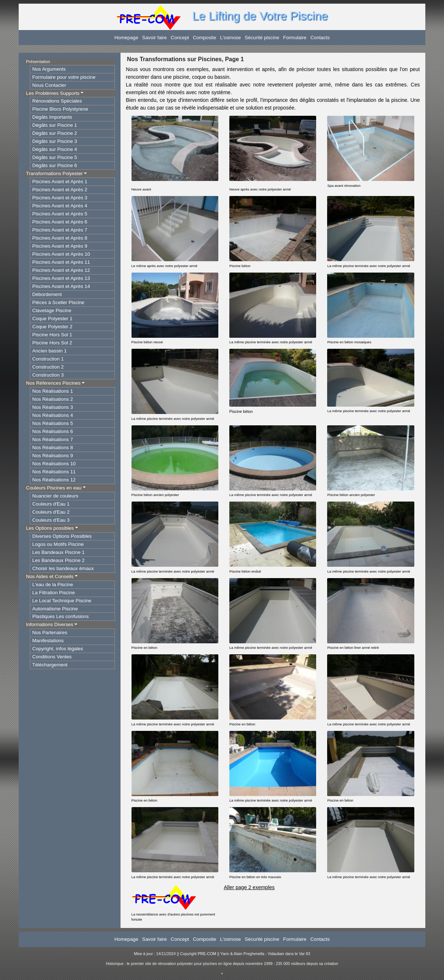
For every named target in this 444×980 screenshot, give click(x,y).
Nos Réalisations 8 (53, 448)
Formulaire (295, 38)
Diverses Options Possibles (62, 536)
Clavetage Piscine (52, 310)
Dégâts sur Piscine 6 (55, 165)
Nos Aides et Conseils (50, 576)
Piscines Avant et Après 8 (60, 238)
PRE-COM (207, 954)
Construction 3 (48, 375)
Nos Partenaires (50, 633)
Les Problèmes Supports (53, 93)
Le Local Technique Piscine (62, 601)
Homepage (126, 38)
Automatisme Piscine (55, 609)
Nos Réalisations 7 (53, 439)
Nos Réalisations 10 (54, 464)
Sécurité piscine (262, 38)
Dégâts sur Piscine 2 (55, 133)
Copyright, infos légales (58, 649)
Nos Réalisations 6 (53, 431)
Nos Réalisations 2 (53, 399)
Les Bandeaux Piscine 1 (58, 552)
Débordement (47, 294)
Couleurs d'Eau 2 (51, 512)
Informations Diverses (50, 624)
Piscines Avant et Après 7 (60, 230)
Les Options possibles (50, 528)
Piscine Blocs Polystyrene (60, 109)
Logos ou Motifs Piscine (58, 544)
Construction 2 (48, 367)
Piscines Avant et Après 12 (61, 270)
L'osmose (231, 38)
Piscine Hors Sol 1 (52, 335)
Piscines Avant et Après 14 (61, 286)
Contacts (320, 38)
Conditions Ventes (52, 657)
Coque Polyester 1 (52, 319)
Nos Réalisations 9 (53, 456)
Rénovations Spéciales (57, 101)
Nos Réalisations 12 (54, 480)
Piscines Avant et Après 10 (61, 254)
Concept (180, 38)
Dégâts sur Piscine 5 (55, 157)
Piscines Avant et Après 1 (60, 182)
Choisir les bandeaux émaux (63, 568)
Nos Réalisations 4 (53, 415)
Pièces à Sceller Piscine (58, 302)
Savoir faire (154, 38)
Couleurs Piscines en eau (54, 488)
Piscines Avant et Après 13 (61, 278)
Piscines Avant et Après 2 (60, 190)
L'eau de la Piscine (53, 585)
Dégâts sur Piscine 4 (55, 149)
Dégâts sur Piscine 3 (55, 141)
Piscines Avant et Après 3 (60, 198)
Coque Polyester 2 (52, 327)
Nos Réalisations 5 (53, 423)
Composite (204, 38)
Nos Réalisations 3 (53, 407)
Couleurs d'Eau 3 (51, 520)
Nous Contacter (49, 85)
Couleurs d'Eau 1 (51, 504)
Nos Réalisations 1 (53, 391)
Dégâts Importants (52, 117)
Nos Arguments (49, 69)
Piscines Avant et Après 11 (61, 262)
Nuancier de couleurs (55, 496)
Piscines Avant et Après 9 (60, 246)
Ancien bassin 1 (49, 351)
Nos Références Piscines (53, 383)
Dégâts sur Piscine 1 (55, 125)
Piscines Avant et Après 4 (60, 206)
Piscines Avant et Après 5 (60, 214)
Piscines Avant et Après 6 (60, 222)
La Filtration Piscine (53, 593)
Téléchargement (50, 665)
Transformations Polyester (54, 173)
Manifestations (48, 641)
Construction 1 (48, 359)
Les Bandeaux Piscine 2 (58, 560)
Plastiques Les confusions (60, 616)
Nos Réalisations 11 (54, 472)
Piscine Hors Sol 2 (52, 343)
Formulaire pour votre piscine (64, 77)
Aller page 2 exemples (249, 887)
